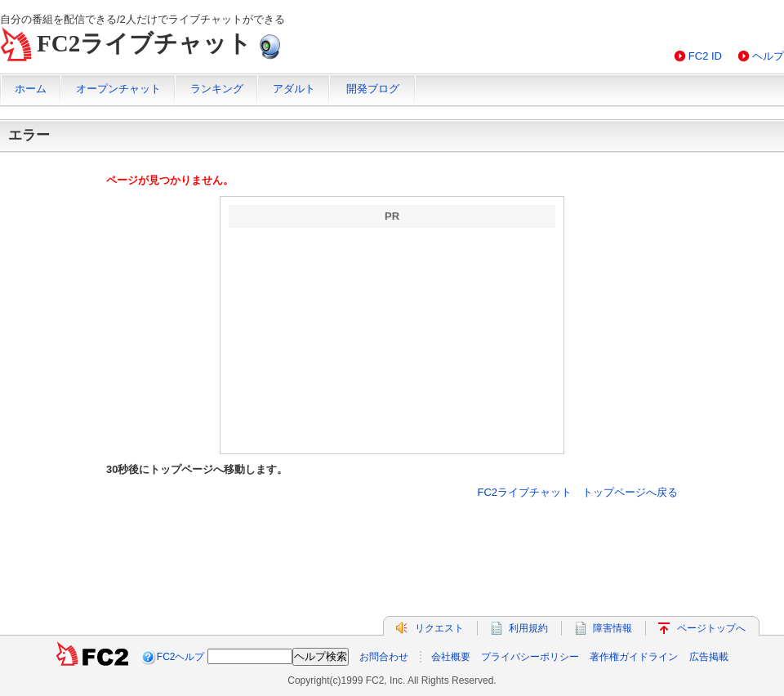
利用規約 (528, 628)
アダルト (294, 89)
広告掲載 (709, 657)
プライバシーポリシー (530, 657)
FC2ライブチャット (144, 43)
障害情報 (612, 628)
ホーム (31, 89)
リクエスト (439, 628)
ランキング (217, 89)
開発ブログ (373, 89)
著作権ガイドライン (634, 657)
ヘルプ (768, 56)
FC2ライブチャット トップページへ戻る (577, 492)
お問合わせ (384, 657)
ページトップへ (711, 628)
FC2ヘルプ (181, 657)
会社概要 (451, 657)
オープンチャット (118, 89)
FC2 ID (705, 56)
